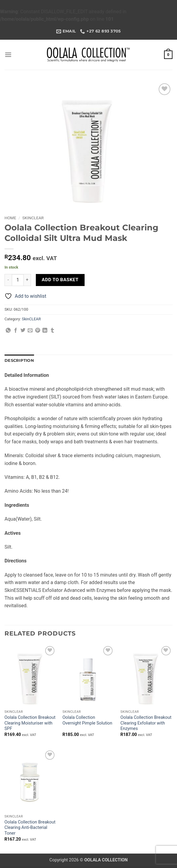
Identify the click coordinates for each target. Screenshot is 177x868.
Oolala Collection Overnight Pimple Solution (87, 720)
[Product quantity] (18, 280)
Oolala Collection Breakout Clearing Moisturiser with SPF (30, 723)
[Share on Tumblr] (52, 331)
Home (10, 218)
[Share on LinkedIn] (45, 331)
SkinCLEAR (33, 218)
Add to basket (60, 280)
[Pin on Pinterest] (38, 331)
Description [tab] (19, 360)
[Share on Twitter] (23, 331)
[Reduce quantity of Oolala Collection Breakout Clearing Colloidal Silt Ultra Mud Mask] (8, 280)
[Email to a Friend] (30, 331)
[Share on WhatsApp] (8, 331)
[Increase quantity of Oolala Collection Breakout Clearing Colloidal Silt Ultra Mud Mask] (27, 280)
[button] (8, 55)
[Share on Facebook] (16, 331)
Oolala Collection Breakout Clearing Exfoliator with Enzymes (146, 723)
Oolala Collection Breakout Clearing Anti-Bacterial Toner (30, 828)
